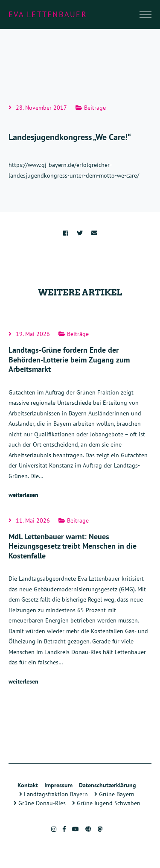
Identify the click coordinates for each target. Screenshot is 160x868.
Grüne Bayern (114, 794)
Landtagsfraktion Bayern (54, 794)
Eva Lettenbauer (48, 14)
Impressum (58, 785)
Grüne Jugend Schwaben (106, 803)
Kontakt (28, 785)
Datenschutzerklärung (108, 785)
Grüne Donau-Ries (40, 803)
